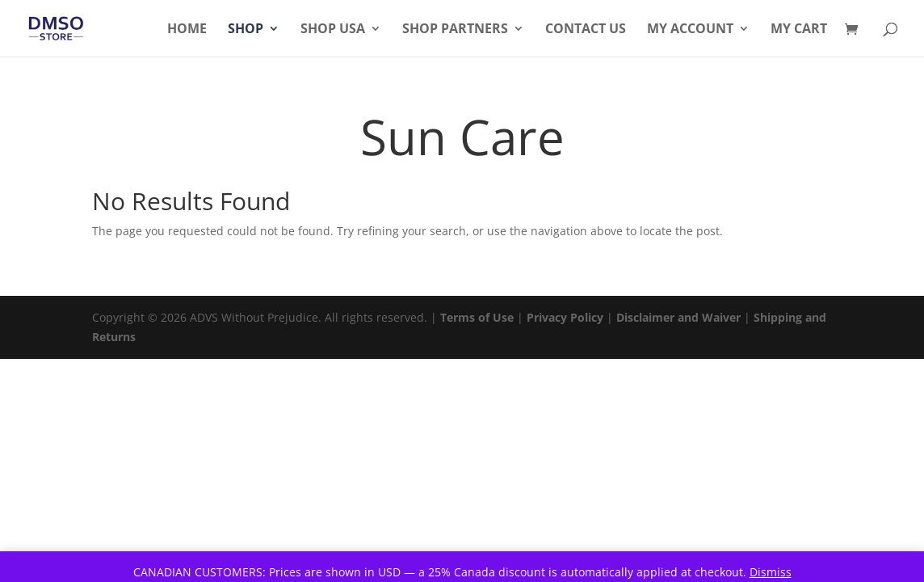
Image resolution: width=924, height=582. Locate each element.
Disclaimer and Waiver (678, 317)
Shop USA (333, 30)
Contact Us (586, 30)
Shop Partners (455, 30)
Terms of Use (477, 317)
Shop (246, 30)
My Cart (799, 30)
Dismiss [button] (771, 572)
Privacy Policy (565, 317)
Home (187, 30)
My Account (690, 30)
